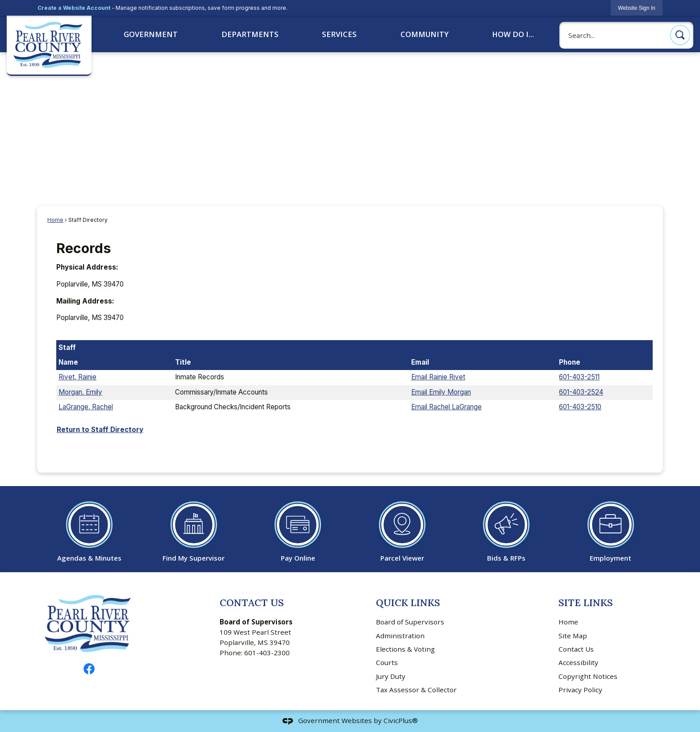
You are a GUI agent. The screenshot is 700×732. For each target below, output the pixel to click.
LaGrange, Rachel (86, 407)
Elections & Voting (405, 649)
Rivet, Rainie (77, 377)
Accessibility (578, 662)
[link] (637, 8)
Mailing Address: (85, 301)
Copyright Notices (588, 676)
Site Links (586, 603)
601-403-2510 (580, 407)
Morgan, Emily (80, 392)
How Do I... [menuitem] (513, 34)
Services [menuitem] (339, 34)
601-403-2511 (579, 377)
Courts (387, 662)
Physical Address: (87, 267)
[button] (680, 35)
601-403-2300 (267, 653)
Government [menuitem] (151, 34)
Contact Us (576, 649)
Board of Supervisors (410, 622)
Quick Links (408, 603)
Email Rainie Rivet (438, 377)
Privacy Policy (580, 690)
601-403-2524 (581, 392)
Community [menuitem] (425, 34)
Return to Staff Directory (100, 430)
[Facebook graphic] (89, 669)
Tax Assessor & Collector (416, 690)
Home (55, 220)
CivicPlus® (401, 720)
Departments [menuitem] (250, 34)
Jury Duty (391, 676)
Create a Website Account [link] (74, 8)
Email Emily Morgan (441, 392)
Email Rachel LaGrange (446, 407)
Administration (400, 636)
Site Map (573, 636)
